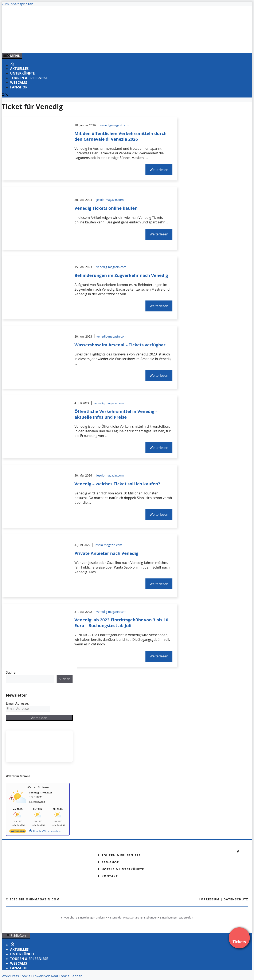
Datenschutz (236, 899)
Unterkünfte (22, 73)
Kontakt (110, 876)
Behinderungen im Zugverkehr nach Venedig (121, 275)
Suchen (12, 672)
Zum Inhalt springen (17, 4)
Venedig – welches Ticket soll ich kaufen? (117, 484)
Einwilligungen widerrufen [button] (177, 917)
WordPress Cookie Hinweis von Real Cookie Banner (42, 976)
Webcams (19, 83)
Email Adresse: (17, 703)
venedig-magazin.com (115, 125)
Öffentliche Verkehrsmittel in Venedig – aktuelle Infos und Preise (116, 414)
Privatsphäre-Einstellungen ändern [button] (83, 917)
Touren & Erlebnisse (29, 78)
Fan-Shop (19, 87)
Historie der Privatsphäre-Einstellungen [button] (132, 917)
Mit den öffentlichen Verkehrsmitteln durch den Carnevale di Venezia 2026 (120, 136)
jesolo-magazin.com (110, 200)
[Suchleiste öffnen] (5, 95)
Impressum (209, 899)
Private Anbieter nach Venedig (106, 553)
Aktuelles (19, 69)
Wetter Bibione (38, 787)
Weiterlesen (159, 170)
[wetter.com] (18, 832)
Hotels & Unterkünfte (123, 869)
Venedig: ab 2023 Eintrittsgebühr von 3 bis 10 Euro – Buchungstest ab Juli (121, 623)
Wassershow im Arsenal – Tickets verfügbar (120, 345)
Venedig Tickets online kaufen (106, 208)
